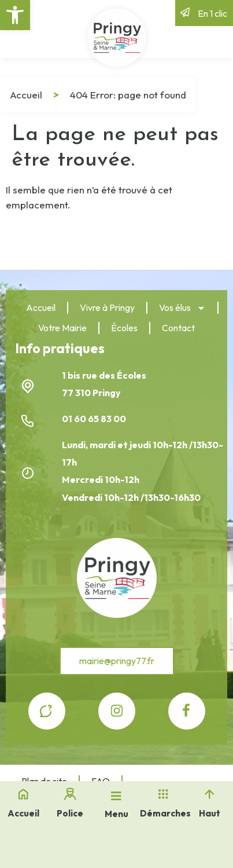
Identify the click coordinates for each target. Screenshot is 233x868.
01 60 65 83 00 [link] (95, 419)
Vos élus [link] (182, 308)
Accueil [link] (26, 95)
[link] (15, 15)
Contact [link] (178, 328)
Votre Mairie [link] (62, 328)
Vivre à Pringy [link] (107, 307)
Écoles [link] (124, 328)
